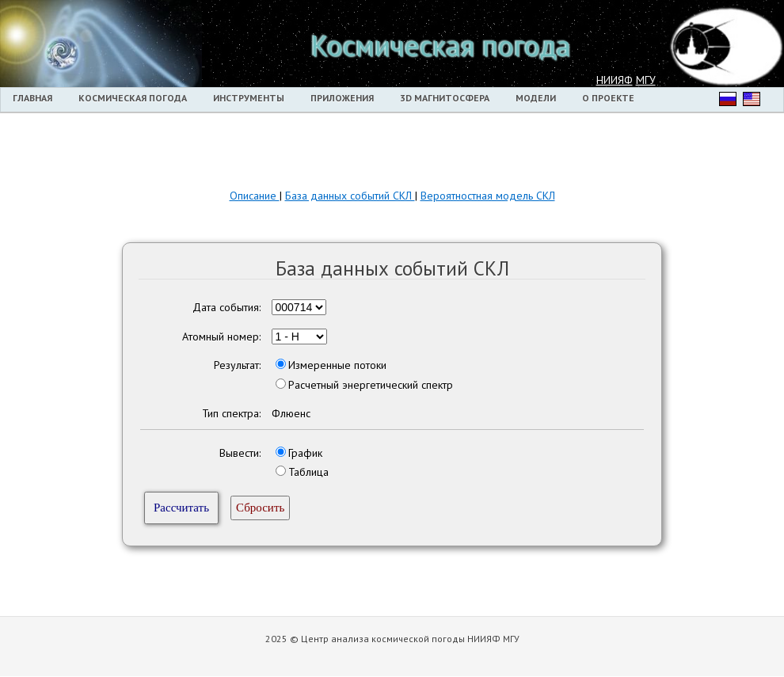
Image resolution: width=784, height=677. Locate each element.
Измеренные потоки (337, 365)
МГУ (646, 80)
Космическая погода (133, 98)
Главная (32, 98)
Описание (255, 196)
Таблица (308, 472)
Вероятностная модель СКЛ (488, 196)
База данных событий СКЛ (350, 196)
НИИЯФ (615, 80)
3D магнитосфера (445, 98)
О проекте (608, 98)
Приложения (342, 98)
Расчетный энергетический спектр (371, 385)
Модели (536, 98)
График (305, 453)
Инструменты (249, 98)
